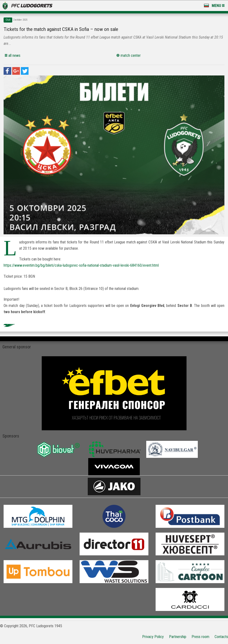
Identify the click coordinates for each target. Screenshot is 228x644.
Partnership (178, 637)
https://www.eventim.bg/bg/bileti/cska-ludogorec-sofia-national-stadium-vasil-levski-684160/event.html (81, 265)
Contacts (221, 637)
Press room (200, 637)
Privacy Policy (153, 637)
